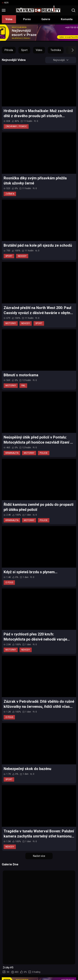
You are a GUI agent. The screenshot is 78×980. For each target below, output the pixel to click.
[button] (69, 50)
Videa (9, 19)
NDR (5, 3)
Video (39, 50)
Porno (27, 19)
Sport (24, 50)
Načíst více (39, 856)
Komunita (67, 19)
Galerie (46, 19)
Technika (56, 50)
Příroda (9, 50)
